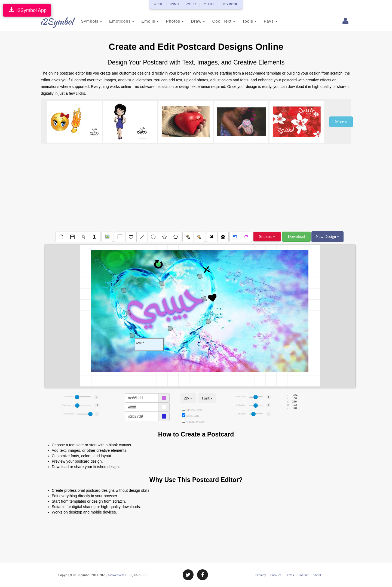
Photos (168, 21)
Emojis (143, 21)
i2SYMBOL (230, 4)
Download (296, 236)
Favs (264, 21)
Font (207, 398)
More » (341, 122)
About (317, 575)
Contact (303, 575)
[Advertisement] (196, 188)
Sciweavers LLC (120, 575)
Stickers (267, 236)
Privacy (261, 575)
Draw (191, 21)
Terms (289, 575)
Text (149, 345)
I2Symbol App (27, 10)
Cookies (276, 575)
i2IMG (175, 4)
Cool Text (217, 21)
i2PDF (159, 4)
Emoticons (115, 21)
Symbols (85, 21)
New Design (327, 236)
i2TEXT (209, 4)
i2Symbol (52, 21)
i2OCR (191, 4)
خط (188, 398)
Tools (243, 21)
